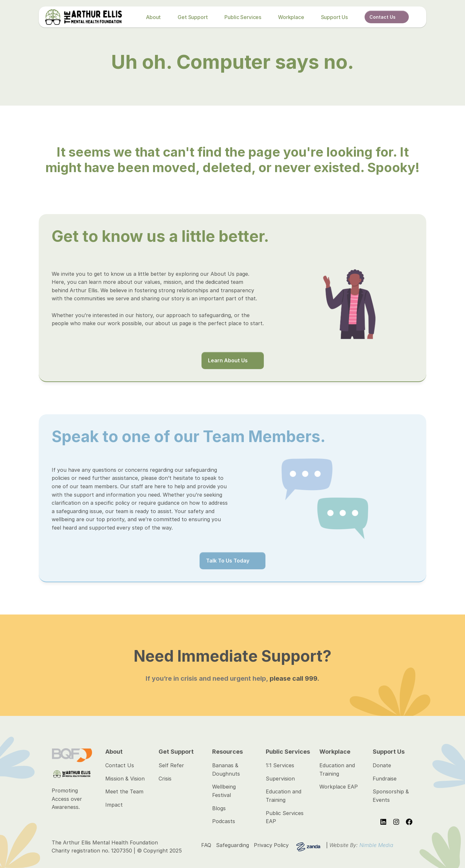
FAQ (206, 845)
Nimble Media (376, 845)
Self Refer (171, 765)
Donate (382, 765)
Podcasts (224, 821)
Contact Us (120, 765)
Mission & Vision (125, 779)
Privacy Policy (271, 845)
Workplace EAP (339, 787)
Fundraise (385, 779)
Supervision (280, 779)
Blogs (219, 808)
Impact (114, 805)
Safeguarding (232, 845)
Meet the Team (124, 791)
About (153, 17)
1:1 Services (280, 765)
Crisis (165, 779)
